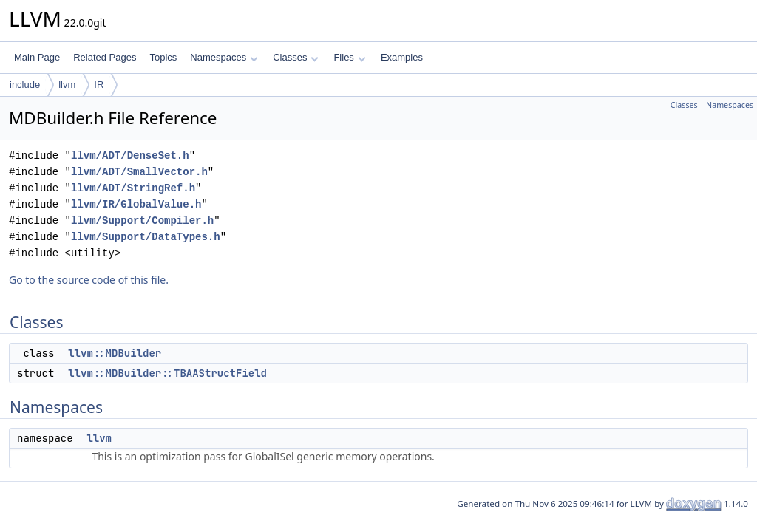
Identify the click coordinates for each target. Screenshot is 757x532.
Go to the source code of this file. (89, 280)
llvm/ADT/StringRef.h (133, 188)
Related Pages (105, 57)
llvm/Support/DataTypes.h (146, 237)
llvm (67, 85)
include (25, 85)
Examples (402, 57)
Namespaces (224, 57)
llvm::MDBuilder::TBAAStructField (167, 373)
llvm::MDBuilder (115, 353)
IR (99, 85)
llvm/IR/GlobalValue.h (136, 204)
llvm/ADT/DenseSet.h (130, 156)
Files (349, 57)
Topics (163, 57)
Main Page (37, 57)
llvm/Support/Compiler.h (142, 221)
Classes (296, 57)
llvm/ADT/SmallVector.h (139, 172)
